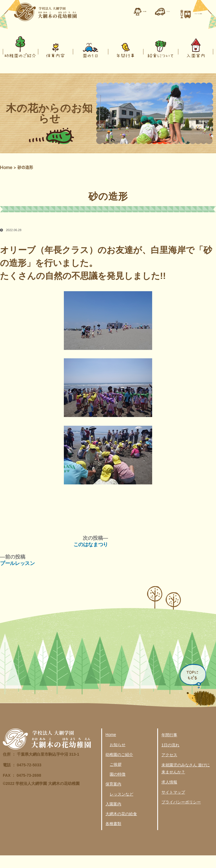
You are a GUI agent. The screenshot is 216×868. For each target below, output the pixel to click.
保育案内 (113, 797)
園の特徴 (118, 787)
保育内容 (55, 68)
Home (6, 180)
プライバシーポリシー (181, 815)
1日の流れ (170, 758)
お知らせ (118, 757)
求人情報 (169, 795)
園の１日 (91, 68)
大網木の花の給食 (121, 826)
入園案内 (196, 68)
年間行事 (125, 68)
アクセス (169, 767)
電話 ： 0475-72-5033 (22, 778)
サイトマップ (173, 805)
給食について (161, 68)
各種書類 (113, 836)
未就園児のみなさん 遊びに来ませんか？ (186, 781)
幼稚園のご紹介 (20, 68)
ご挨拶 (116, 777)
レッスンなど (121, 807)
